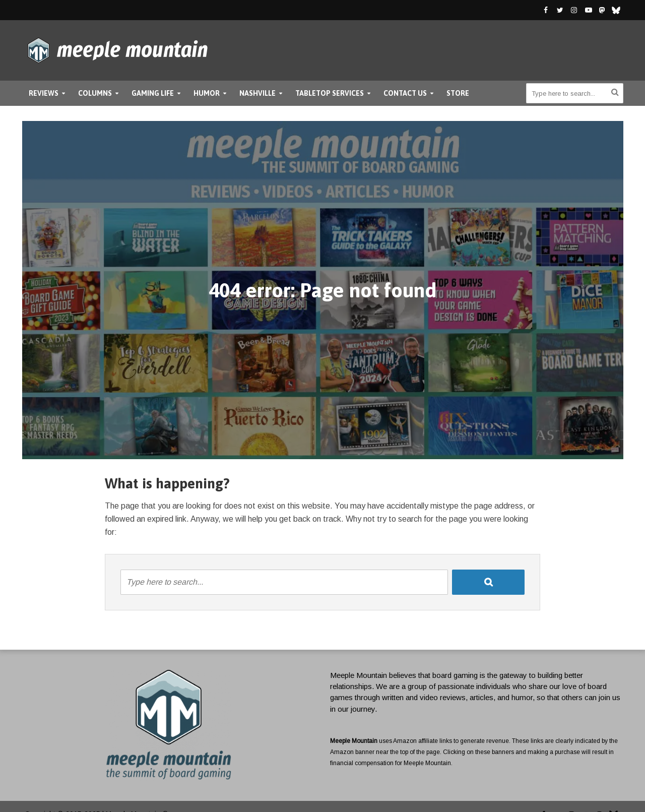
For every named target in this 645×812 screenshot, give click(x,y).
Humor (207, 93)
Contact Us (405, 93)
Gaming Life (153, 93)
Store (458, 93)
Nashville (257, 93)
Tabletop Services (330, 93)
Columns (95, 93)
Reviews (44, 93)
